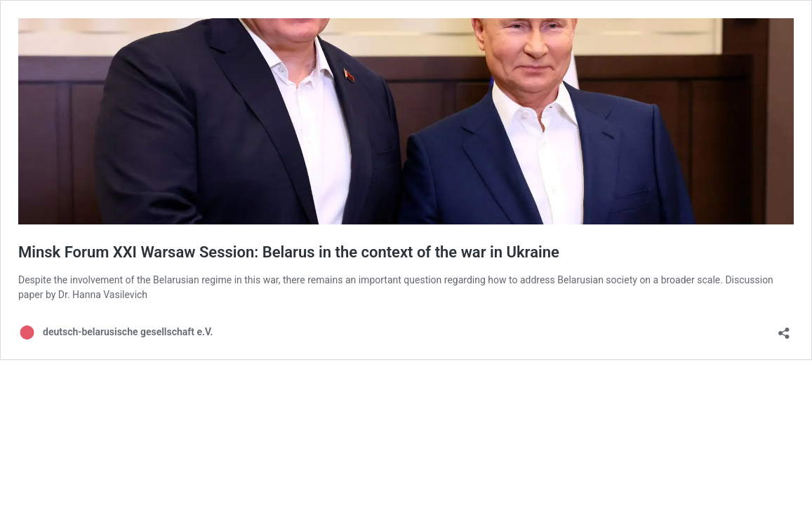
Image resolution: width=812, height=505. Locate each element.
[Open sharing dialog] (784, 329)
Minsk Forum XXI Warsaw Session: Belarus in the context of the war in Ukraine (289, 252)
